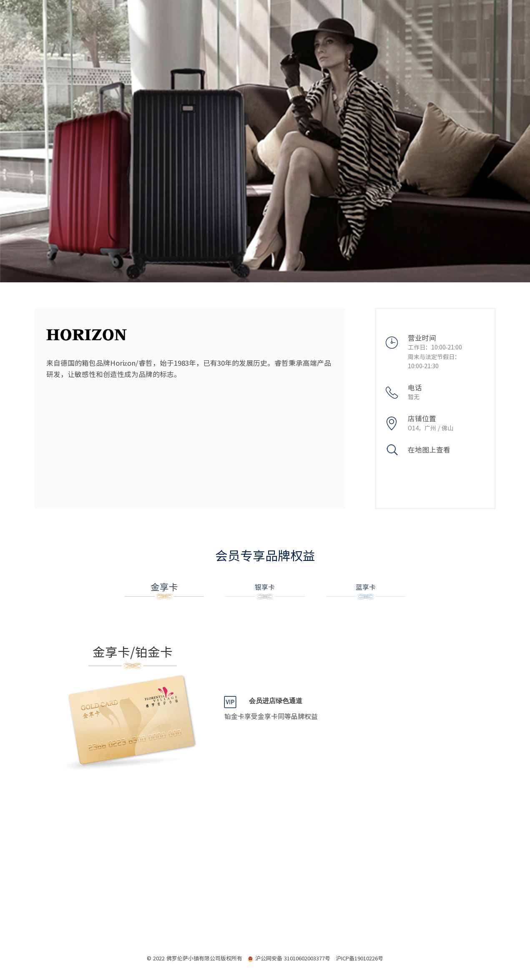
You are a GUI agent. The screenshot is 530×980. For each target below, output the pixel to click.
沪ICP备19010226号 (359, 959)
